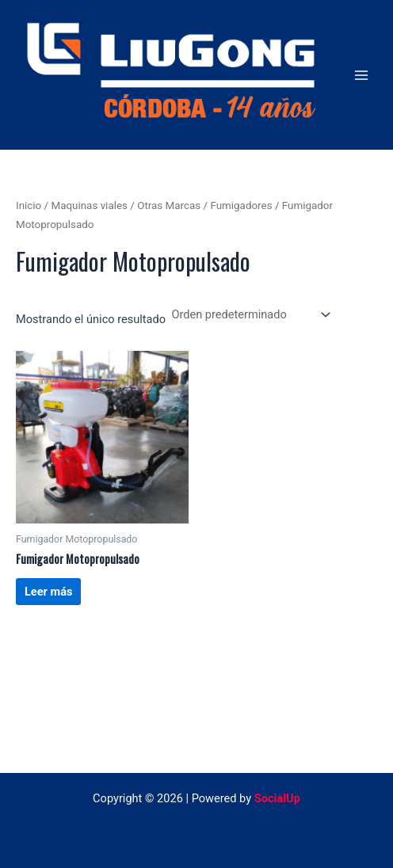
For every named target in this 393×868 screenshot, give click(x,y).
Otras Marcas (169, 206)
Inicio (29, 206)
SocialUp (277, 798)
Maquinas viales (89, 206)
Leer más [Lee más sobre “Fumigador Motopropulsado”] (49, 592)
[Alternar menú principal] (361, 74)
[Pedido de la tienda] (250, 315)
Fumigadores (241, 206)
